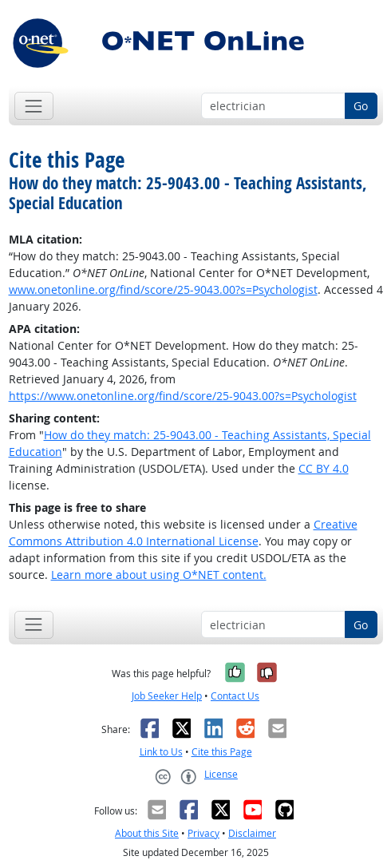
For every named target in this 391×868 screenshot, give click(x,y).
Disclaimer (252, 833)
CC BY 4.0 (324, 468)
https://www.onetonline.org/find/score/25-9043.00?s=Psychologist (183, 396)
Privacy (203, 833)
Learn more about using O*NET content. (159, 575)
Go (361, 106)
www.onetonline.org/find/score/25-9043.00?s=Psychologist (163, 289)
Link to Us (161, 752)
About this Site (147, 833)
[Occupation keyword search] (273, 106)
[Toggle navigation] (34, 106)
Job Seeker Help (167, 696)
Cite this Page (222, 752)
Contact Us (235, 696)
